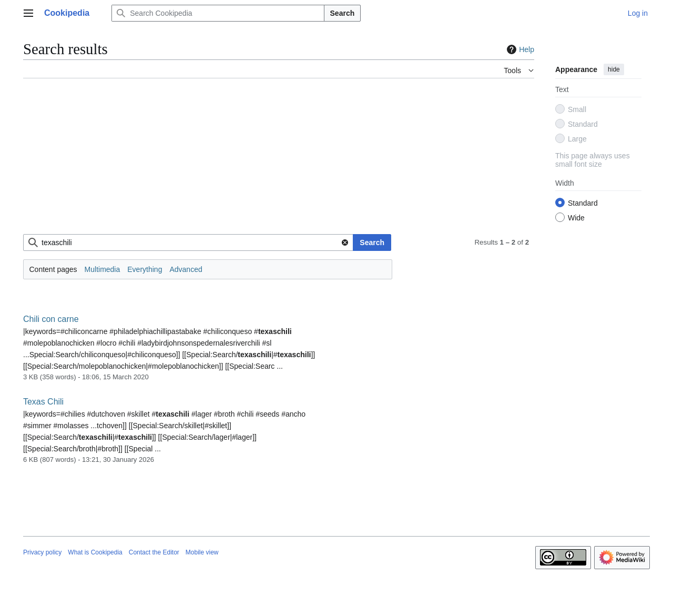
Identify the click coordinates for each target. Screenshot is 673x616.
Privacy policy (42, 552)
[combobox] (188, 243)
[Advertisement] (279, 160)
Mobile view (202, 552)
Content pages (53, 269)
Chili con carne (51, 319)
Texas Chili (43, 402)
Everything (145, 269)
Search (343, 13)
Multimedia (103, 269)
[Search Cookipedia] (218, 13)
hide (614, 69)
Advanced (186, 269)
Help (519, 49)
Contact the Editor (154, 552)
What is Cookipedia (95, 552)
